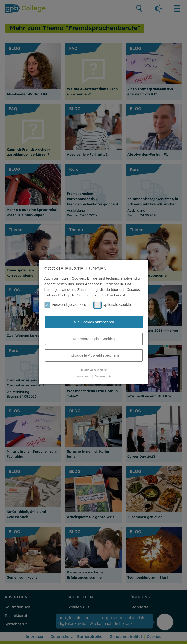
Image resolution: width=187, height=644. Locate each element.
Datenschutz (103, 376)
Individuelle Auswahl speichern (94, 355)
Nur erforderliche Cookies (94, 339)
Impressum (83, 376)
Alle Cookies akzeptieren (94, 322)
